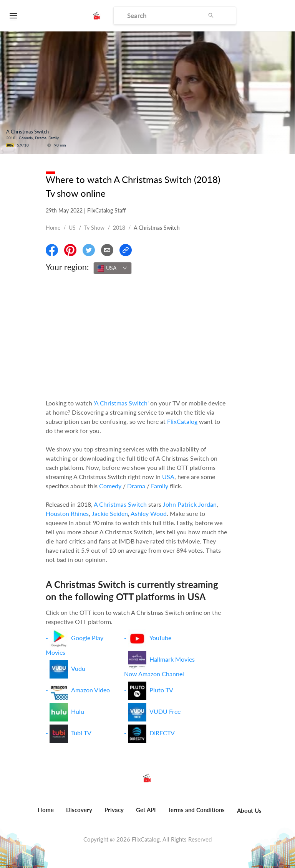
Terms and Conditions (196, 810)
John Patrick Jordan (190, 504)
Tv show (94, 228)
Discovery (79, 810)
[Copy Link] (126, 250)
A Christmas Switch (120, 504)
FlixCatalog (182, 421)
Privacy (114, 810)
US (72, 228)
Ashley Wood (149, 513)
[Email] (107, 250)
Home (53, 228)
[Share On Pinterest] (70, 250)
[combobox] (113, 268)
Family (160, 486)
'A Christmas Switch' (121, 403)
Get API (146, 810)
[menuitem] (46, 814)
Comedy (110, 486)
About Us (249, 810)
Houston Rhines (67, 513)
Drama (136, 486)
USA (168, 477)
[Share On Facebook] (52, 250)
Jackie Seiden (110, 513)
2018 (119, 228)
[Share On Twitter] (89, 250)
